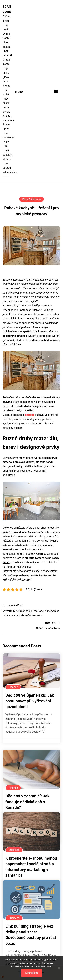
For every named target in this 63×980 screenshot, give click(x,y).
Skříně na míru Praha (48, 629)
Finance (13, 687)
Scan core (6, 9)
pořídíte (29, 415)
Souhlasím (32, 973)
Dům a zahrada (31, 199)
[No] (59, 968)
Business (14, 850)
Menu (19, 92)
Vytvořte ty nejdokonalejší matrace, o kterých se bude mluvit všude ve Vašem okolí (31, 613)
